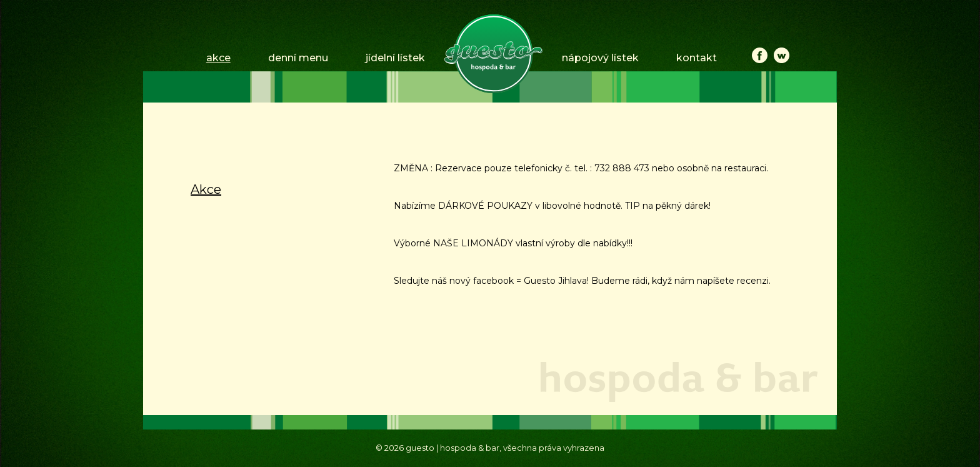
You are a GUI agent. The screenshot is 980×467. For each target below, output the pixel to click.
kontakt (697, 58)
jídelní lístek (395, 58)
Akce (206, 189)
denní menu (298, 58)
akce (218, 58)
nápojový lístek (600, 58)
